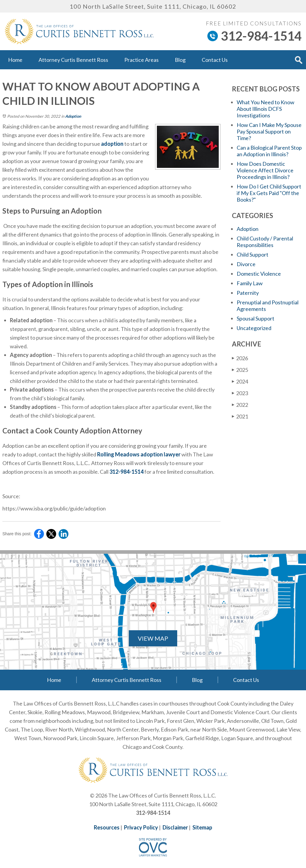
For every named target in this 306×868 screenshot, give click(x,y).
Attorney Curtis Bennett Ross (73, 60)
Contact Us (215, 60)
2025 (240, 370)
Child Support (253, 254)
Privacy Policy (141, 827)
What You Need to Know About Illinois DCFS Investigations (266, 109)
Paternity (248, 293)
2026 (240, 358)
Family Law (250, 283)
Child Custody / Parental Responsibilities (265, 242)
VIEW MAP (153, 638)
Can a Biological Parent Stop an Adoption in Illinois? (269, 151)
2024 (240, 381)
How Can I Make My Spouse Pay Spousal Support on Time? (269, 131)
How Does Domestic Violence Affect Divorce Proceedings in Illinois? (265, 170)
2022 (240, 405)
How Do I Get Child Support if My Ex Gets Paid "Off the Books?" (269, 193)
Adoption (73, 116)
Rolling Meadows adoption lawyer (139, 454)
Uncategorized (254, 328)
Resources (107, 827)
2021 (240, 416)
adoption (112, 144)
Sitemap (202, 827)
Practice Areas (141, 60)
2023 (240, 393)
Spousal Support (255, 318)
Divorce (246, 264)
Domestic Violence (259, 274)
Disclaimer (175, 827)
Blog (180, 60)
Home (15, 60)
